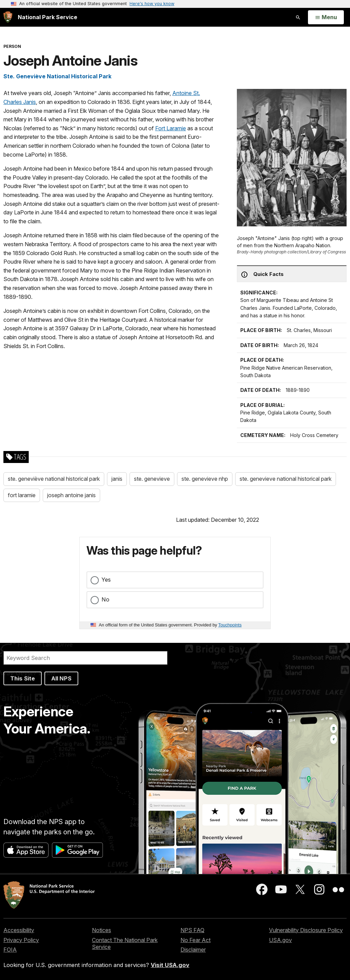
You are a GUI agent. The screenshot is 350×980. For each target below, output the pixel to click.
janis (117, 479)
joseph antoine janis (71, 495)
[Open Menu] (326, 17)
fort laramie (22, 495)
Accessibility (19, 930)
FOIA (10, 950)
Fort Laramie (171, 128)
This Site (23, 678)
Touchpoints (230, 625)
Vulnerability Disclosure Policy (306, 930)
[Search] (85, 658)
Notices (102, 930)
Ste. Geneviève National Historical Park (57, 76)
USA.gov (280, 940)
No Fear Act (196, 940)
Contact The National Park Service (125, 944)
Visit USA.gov (170, 965)
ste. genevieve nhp (205, 479)
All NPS (61, 678)
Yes (106, 580)
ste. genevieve (152, 479)
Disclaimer (193, 950)
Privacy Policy (21, 940)
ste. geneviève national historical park (54, 479)
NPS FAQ (192, 930)
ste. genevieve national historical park (286, 479)
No (105, 599)
